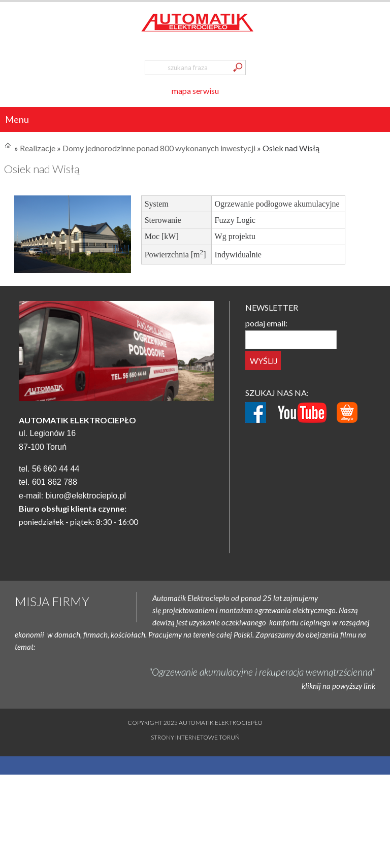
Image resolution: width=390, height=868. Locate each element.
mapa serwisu (195, 91)
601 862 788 (55, 482)
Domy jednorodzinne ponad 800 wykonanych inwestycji (159, 148)
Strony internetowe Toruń (195, 737)
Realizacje (38, 148)
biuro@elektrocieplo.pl (86, 496)
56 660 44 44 (56, 469)
